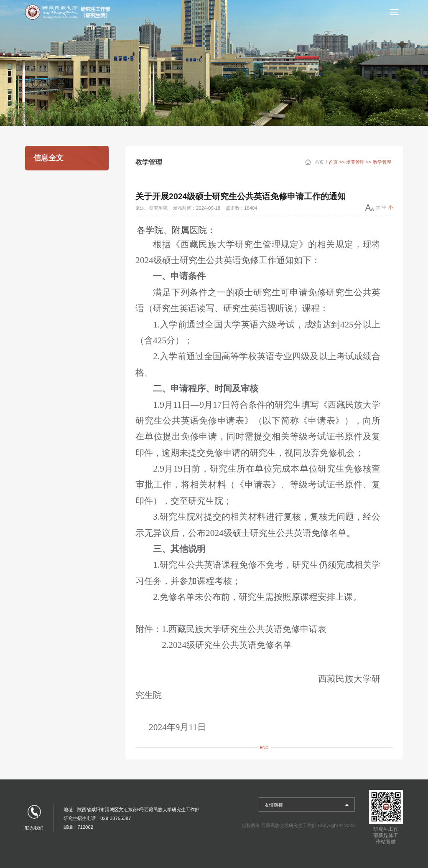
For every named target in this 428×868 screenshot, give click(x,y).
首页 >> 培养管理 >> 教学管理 (360, 162)
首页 (319, 162)
